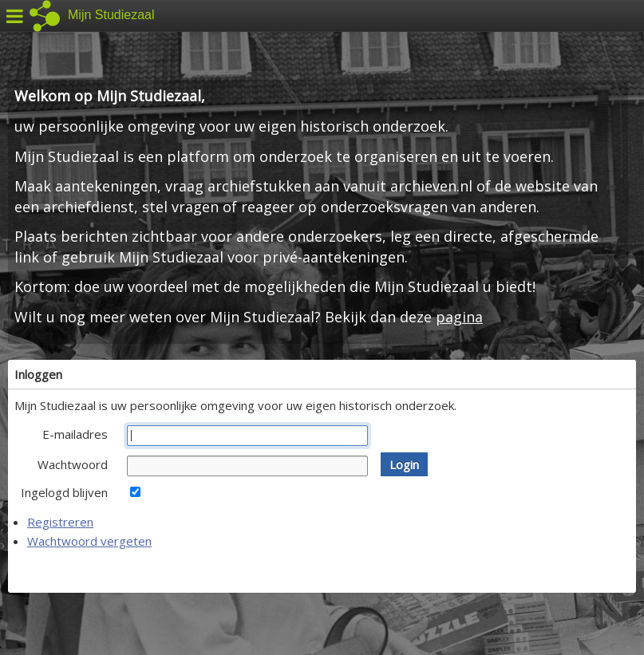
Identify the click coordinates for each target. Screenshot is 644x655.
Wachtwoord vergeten (89, 541)
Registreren (60, 522)
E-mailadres (75, 434)
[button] (404, 464)
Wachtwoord (73, 464)
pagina (459, 317)
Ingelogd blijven (64, 492)
